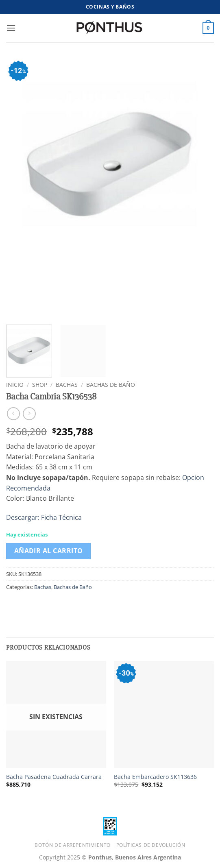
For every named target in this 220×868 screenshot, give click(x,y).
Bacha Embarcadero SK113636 (155, 777)
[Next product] (13, 413)
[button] (11, 28)
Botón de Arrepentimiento (73, 845)
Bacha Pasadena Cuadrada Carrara (54, 777)
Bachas (67, 385)
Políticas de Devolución (151, 845)
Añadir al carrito (49, 551)
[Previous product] (29, 413)
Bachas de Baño (111, 385)
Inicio (15, 385)
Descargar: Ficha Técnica (44, 517)
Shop (40, 385)
